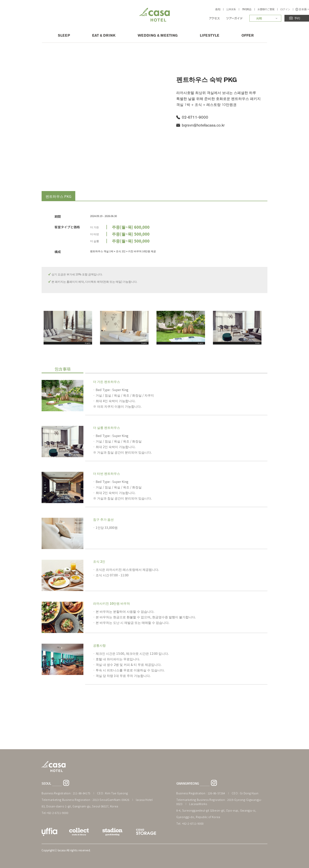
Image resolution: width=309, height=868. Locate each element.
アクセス (214, 18)
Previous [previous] (35, 328)
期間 (58, 217)
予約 (297, 18)
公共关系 (231, 9)
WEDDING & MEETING (158, 35)
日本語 (304, 9)
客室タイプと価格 (67, 227)
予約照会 (247, 9)
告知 (218, 9)
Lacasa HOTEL (155, 15)
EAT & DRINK (104, 35)
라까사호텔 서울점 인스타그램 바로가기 (66, 783)
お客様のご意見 (266, 9)
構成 (58, 252)
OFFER (248, 35)
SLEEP (64, 35)
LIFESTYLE (210, 35)
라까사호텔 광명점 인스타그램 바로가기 (214, 783)
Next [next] (274, 328)
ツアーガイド (234, 18)
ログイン (285, 9)
